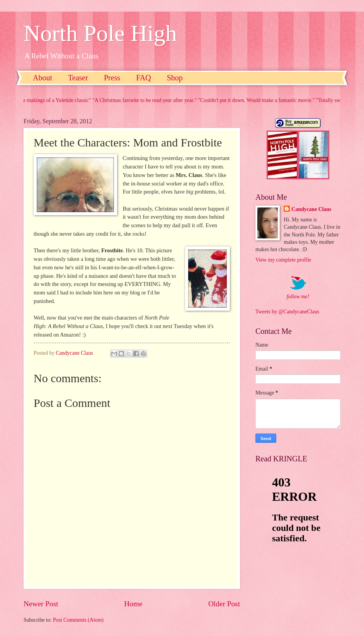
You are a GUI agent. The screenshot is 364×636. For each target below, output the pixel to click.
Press (112, 78)
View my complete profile (283, 260)
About (43, 78)
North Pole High (100, 33)
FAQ (144, 78)
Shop (175, 78)
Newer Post (41, 604)
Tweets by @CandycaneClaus (287, 312)
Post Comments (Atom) (78, 620)
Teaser (78, 78)
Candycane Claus (311, 209)
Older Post (224, 604)
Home (133, 604)
